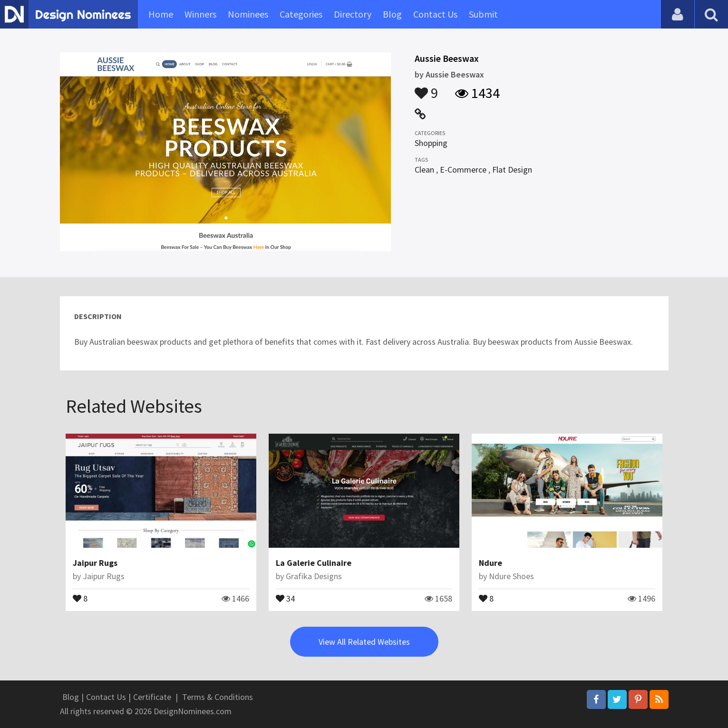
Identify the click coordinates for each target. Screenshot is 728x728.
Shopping (431, 143)
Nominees (248, 14)
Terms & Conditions (218, 697)
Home (161, 14)
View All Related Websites (364, 642)
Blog (392, 14)
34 (285, 598)
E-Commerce (463, 170)
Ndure (490, 563)
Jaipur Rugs (95, 563)
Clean (424, 170)
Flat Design (512, 170)
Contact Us (435, 14)
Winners (200, 14)
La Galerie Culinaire (314, 563)
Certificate (152, 697)
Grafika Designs (314, 576)
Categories (301, 14)
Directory (353, 14)
